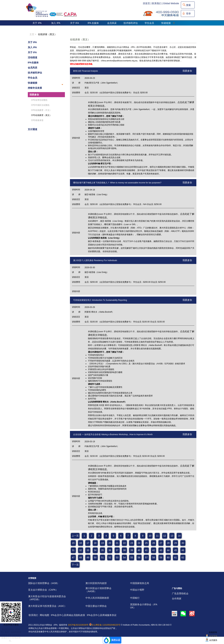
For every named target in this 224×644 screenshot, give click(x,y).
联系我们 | (157, 3)
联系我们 (33, 615)
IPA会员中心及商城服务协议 (102, 615)
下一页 (75, 565)
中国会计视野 (137, 590)
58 (154, 557)
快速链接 (168, 23)
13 (172, 536)
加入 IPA (56, 23)
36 (110, 550)
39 (132, 550)
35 (102, 550)
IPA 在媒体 (93, 23)
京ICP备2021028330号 (78, 625)
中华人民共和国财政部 (97, 598)
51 (102, 557)
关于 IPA (37, 23)
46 (183, 550)
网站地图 (44, 615)
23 (132, 543)
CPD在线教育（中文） (41, 110)
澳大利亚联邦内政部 (96, 583)
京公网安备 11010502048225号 (105, 625)
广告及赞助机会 (180, 593)
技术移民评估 (131, 23)
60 (168, 557)
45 (176, 550)
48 (81, 557)
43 (161, 550)
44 (168, 550)
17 (88, 543)
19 (102, 543)
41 (146, 550)
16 (81, 543)
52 (110, 557)
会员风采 (112, 23)
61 (176, 557)
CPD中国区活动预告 (40, 105)
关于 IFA (75, 23)
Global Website (171, 3)
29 (176, 543)
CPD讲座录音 (37, 120)
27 (161, 543)
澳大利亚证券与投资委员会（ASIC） (47, 606)
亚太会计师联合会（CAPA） (43, 590)
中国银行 (135, 598)
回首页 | (147, 3)
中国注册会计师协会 (96, 606)
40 (139, 550)
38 (124, 550)
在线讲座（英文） (47, 34)
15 (73, 543)
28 (168, 543)
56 (139, 557)
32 (81, 550)
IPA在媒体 (33, 63)
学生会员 (149, 23)
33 (88, 550)
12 (165, 536)
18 (95, 543)
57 (146, 557)
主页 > (33, 34)
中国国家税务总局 (140, 583)
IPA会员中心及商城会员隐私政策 (68, 615)
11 (157, 536)
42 (154, 550)
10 (150, 536)
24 (139, 543)
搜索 (188, 5)
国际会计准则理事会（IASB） (44, 583)
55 (132, 557)
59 (161, 557)
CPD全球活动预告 (39, 100)
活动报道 (33, 57)
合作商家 (177, 599)
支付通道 (33, 129)
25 (146, 543)
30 (183, 543)
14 (179, 536)
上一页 (75, 536)
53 (117, 557)
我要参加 (34, 95)
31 (73, 550)
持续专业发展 (35, 88)
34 (95, 550)
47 (73, 557)
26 (154, 543)
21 (117, 543)
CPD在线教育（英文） (41, 115)
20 (110, 543)
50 (95, 557)
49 (88, 557)
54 (124, 557)
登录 (188, 14)
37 (117, 550)
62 (183, 557)
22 (124, 543)
